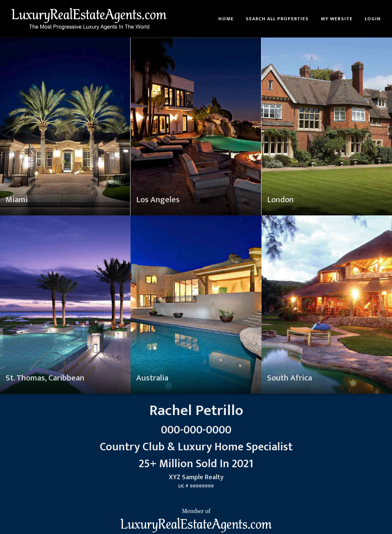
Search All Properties (277, 19)
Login (373, 19)
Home (226, 19)
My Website (337, 19)
